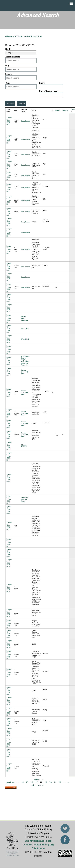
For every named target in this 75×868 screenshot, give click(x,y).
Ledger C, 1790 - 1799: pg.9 (9, 308)
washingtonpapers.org (38, 841)
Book (8, 49)
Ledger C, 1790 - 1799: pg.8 (9, 298)
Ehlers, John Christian (24, 318)
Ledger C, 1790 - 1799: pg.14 (9, 542)
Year (8, 83)
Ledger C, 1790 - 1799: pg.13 (9, 499)
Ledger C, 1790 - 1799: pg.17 (9, 753)
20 (50, 782)
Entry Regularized (48, 91)
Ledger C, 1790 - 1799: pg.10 (9, 339)
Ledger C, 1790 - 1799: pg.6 (9, 232)
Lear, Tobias (25, 121)
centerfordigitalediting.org (38, 845)
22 (60, 782)
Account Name (13, 57)
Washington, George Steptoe (25, 358)
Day (7, 65)
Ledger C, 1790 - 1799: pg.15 (9, 553)
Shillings (65, 110)
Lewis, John (25, 329)
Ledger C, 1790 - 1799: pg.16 (9, 563)
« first (37, 780)
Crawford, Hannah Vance (25, 499)
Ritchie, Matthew (24, 446)
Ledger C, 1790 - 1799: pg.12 (9, 446)
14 (22, 782)
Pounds (58, 110)
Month (9, 74)
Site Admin (38, 848)
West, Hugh (25, 339)
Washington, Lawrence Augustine (25, 363)
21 (55, 782)
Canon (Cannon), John (25, 372)
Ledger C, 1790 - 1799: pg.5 (9, 121)
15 (27, 782)
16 (32, 782)
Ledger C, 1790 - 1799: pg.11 (9, 361)
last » (40, 785)
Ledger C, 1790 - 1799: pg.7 (9, 277)
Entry (42, 83)
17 (36, 782)
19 (46, 782)
